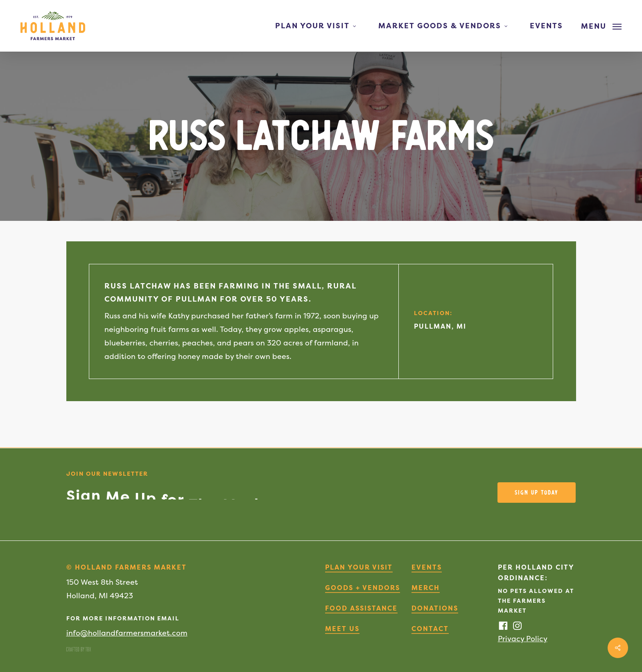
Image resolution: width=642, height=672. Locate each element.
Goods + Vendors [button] (363, 588)
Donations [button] (435, 608)
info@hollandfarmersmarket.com (127, 633)
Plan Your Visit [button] (359, 567)
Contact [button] (430, 629)
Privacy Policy (523, 639)
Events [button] (427, 567)
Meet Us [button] (342, 629)
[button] (601, 26)
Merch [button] (426, 588)
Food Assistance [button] (361, 608)
